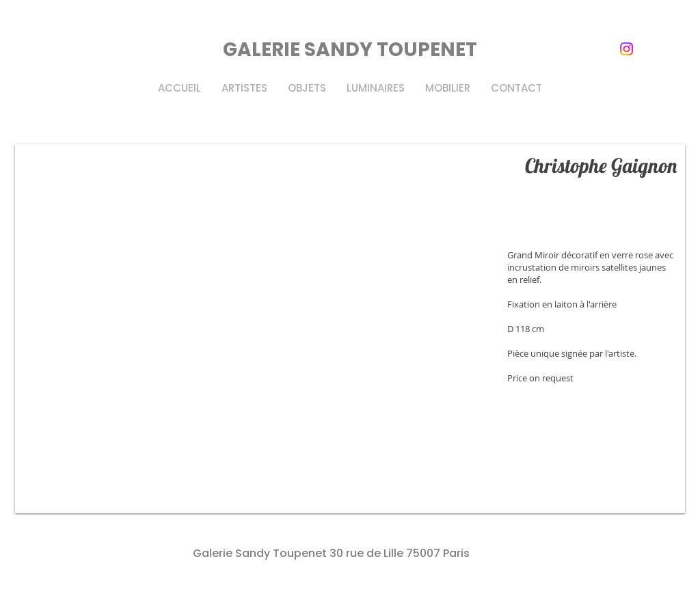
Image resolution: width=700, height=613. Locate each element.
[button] (350, 329)
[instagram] (627, 49)
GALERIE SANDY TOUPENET (350, 50)
